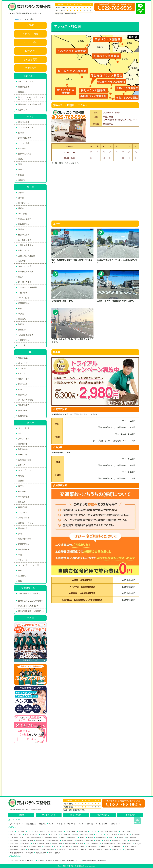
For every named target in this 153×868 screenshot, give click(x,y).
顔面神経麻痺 (24, 122)
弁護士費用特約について (28, 606)
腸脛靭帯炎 (23, 444)
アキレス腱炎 (24, 439)
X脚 (20, 433)
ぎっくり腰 (23, 363)
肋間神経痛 (23, 384)
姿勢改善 (22, 330)
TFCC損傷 (23, 214)
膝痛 (20, 534)
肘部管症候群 (24, 203)
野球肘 (21, 198)
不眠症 (21, 169)
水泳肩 (21, 314)
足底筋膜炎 (23, 528)
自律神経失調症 (25, 154)
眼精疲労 (22, 180)
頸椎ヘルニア (24, 250)
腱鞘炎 (21, 208)
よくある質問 (30, 59)
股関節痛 (22, 491)
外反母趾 (22, 502)
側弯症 (21, 324)
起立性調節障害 (25, 138)
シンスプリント (25, 470)
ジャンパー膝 (24, 428)
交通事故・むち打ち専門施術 (30, 601)
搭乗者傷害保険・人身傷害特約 (31, 611)
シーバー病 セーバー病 (28, 565)
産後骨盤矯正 (24, 87)
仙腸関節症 (23, 416)
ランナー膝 (23, 560)
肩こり (21, 277)
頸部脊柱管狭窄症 (26, 272)
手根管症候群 (24, 340)
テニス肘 (22, 345)
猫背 (20, 308)
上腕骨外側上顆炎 (26, 245)
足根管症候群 (24, 544)
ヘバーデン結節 (25, 266)
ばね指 (21, 192)
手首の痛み (23, 293)
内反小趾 (22, 465)
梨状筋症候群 (24, 449)
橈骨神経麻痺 (24, 235)
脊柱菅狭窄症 (24, 405)
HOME (17, 19)
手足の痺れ (23, 513)
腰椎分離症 (23, 358)
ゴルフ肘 (22, 261)
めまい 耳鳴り (25, 143)
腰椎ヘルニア (24, 379)
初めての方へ (30, 51)
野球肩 (21, 229)
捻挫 (20, 570)
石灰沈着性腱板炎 (26, 335)
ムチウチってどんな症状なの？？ (29, 594)
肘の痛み (22, 319)
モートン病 (23, 455)
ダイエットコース (26, 81)
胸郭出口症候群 (25, 219)
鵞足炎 (21, 476)
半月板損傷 (23, 507)
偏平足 (21, 486)
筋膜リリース (24, 110)
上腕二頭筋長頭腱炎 (27, 256)
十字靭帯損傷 (24, 497)
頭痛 (20, 164)
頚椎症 (21, 175)
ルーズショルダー (26, 240)
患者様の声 (30, 68)
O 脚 (20, 555)
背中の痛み (23, 410)
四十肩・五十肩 (25, 282)
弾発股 (21, 481)
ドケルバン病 (24, 298)
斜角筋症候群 (24, 224)
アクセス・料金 (30, 34)
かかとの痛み (24, 518)
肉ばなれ (22, 576)
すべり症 (22, 368)
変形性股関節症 (25, 539)
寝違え (21, 159)
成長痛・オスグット (27, 523)
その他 (30, 618)
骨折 (20, 581)
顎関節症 (22, 148)
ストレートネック (26, 127)
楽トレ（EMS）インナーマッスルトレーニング (32, 98)
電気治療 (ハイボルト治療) (30, 104)
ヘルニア (22, 374)
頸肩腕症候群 (24, 303)
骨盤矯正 (22, 92)
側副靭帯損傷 (24, 549)
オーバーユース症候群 (28, 287)
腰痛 (20, 389)
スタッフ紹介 (30, 42)
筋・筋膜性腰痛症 (26, 400)
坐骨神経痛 (23, 395)
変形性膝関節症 (25, 460)
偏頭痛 (21, 133)
